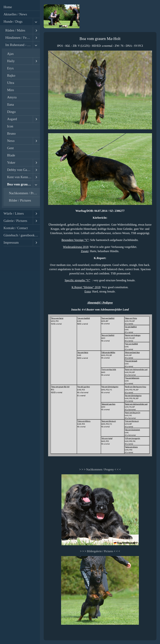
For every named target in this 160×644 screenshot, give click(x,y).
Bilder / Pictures (20, 200)
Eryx (10, 68)
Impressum (11, 242)
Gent (10, 148)
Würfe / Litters (14, 213)
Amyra (12, 97)
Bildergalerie (94, 551)
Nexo (11, 141)
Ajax (10, 54)
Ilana (10, 104)
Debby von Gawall (20, 170)
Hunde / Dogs (13, 21)
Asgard (12, 119)
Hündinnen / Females (19, 38)
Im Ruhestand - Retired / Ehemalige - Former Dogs (19, 45)
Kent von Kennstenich (20, 177)
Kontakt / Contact (16, 228)
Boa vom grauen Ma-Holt (20, 184)
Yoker (11, 163)
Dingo (11, 112)
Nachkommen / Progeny (24, 193)
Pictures (109, 551)
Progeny (109, 469)
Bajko (11, 75)
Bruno (11, 133)
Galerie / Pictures (15, 221)
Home (8, 7)
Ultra (11, 83)
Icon (10, 126)
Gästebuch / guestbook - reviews (22, 235)
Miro (10, 90)
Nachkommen (94, 469)
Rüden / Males (15, 30)
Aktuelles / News (15, 14)
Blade (11, 155)
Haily (11, 61)
